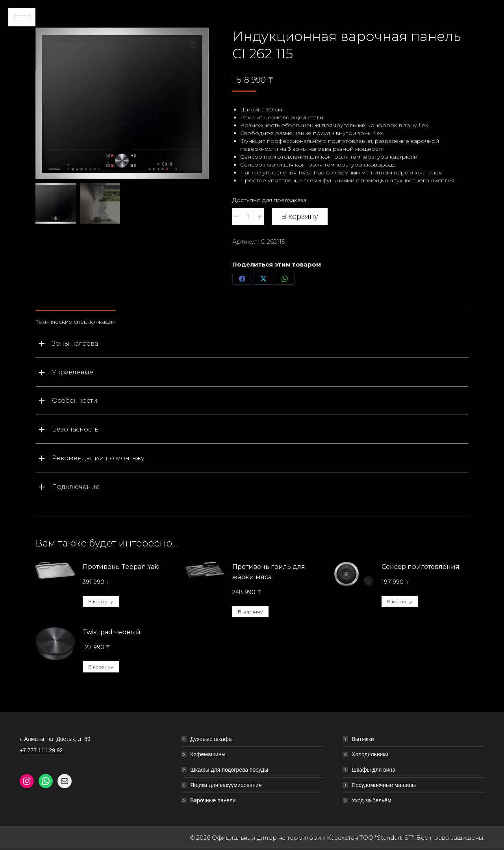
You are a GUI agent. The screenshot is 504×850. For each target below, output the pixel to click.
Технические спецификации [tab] (76, 322)
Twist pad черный (112, 632)
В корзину (300, 217)
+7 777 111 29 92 (41, 750)
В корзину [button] (101, 601)
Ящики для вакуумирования (226, 785)
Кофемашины (208, 754)
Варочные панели (213, 800)
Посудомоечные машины (384, 785)
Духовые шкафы (211, 739)
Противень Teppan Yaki (121, 567)
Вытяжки (363, 739)
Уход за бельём (372, 800)
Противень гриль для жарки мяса (269, 572)
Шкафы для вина (373, 770)
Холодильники (370, 754)
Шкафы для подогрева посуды (229, 770)
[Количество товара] (248, 217)
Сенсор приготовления (421, 567)
